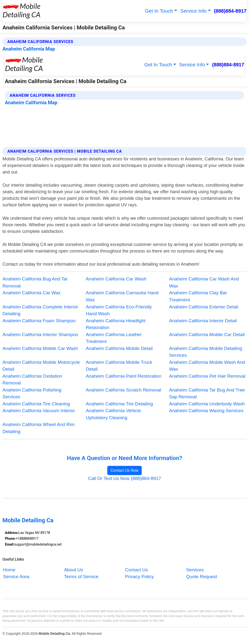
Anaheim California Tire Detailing (119, 404)
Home (9, 570)
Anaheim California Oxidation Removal (32, 380)
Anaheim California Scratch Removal (123, 390)
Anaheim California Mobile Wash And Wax (207, 366)
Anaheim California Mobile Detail (119, 348)
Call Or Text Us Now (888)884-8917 (125, 478)
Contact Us (136, 570)
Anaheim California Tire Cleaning (36, 404)
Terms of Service (81, 577)
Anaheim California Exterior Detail (204, 307)
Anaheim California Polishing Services (32, 393)
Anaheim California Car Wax (31, 293)
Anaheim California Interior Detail (203, 321)
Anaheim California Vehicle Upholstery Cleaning (113, 414)
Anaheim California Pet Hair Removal (207, 376)
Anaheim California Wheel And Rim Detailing (38, 428)
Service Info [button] (193, 11)
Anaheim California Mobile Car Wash (40, 348)
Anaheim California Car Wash (116, 279)
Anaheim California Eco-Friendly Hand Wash (119, 310)
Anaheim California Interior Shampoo (40, 335)
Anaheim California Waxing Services (206, 411)
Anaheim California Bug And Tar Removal (35, 282)
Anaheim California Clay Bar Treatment (198, 296)
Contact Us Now (124, 470)
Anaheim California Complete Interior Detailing (40, 310)
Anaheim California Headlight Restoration (116, 324)
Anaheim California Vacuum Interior (39, 411)
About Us (74, 570)
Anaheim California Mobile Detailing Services (206, 352)
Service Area (16, 577)
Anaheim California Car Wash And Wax (204, 282)
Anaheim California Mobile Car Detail (207, 335)
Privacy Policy (139, 577)
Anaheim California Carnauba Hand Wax (122, 296)
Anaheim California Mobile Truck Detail (119, 366)
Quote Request (202, 577)
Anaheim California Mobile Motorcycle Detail (41, 366)
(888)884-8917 (230, 11)
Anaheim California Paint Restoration (124, 376)
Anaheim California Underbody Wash (207, 404)
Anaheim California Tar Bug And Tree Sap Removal (207, 393)
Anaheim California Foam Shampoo (39, 321)
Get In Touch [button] (159, 11)
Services (195, 570)
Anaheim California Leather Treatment (114, 338)
